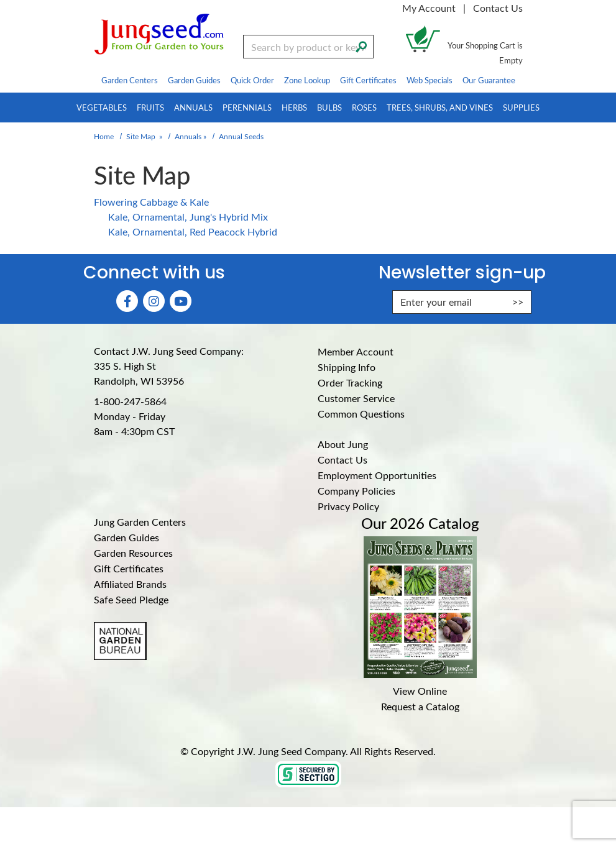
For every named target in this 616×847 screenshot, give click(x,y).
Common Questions (361, 414)
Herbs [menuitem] (294, 107)
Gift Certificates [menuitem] (368, 80)
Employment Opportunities (377, 475)
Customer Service (356, 398)
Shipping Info (347, 367)
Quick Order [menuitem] (252, 80)
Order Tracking (350, 382)
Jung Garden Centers (140, 522)
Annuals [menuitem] (193, 107)
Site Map (141, 136)
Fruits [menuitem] (150, 107)
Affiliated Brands (130, 584)
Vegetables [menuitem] (102, 107)
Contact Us (498, 8)
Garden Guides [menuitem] (194, 80)
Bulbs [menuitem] (329, 107)
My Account (429, 8)
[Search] (361, 45)
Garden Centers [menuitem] (130, 80)
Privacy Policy (348, 506)
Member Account (356, 351)
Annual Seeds (241, 136)
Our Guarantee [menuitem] (489, 80)
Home (104, 136)
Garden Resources (133, 553)
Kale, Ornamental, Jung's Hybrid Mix (188, 217)
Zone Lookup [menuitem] (307, 80)
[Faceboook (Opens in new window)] (127, 301)
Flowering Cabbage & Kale (151, 202)
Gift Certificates (129, 568)
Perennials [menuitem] (247, 107)
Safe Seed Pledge (131, 599)
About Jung (343, 444)
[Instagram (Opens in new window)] (154, 301)
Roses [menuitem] (364, 107)
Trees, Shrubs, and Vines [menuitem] (440, 107)
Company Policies (356, 491)
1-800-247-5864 (130, 401)
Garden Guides (126, 537)
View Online (420, 691)
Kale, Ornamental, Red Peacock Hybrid (193, 231)
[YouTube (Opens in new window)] (181, 301)
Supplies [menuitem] (521, 107)
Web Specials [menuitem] (430, 80)
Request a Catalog (420, 706)
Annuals (188, 136)
